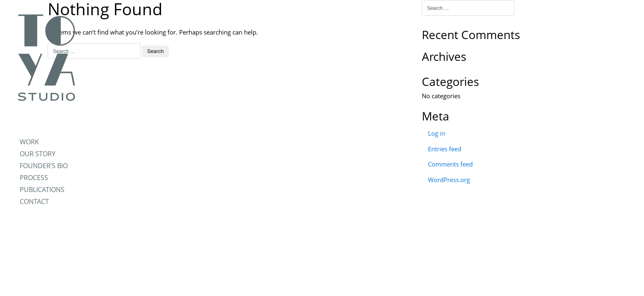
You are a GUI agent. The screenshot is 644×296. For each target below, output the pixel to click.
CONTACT (34, 201)
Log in (437, 133)
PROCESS (34, 178)
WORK (29, 142)
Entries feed (445, 149)
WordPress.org (449, 180)
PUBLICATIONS (42, 190)
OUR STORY (38, 154)
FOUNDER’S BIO (44, 166)
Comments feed (450, 164)
